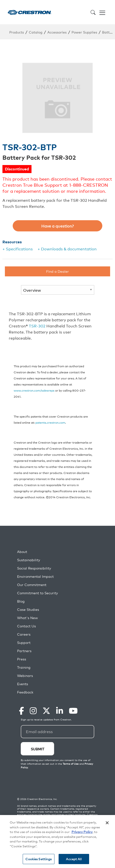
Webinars (25, 676)
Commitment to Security (37, 593)
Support (24, 643)
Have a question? (57, 226)
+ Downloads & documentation (67, 249)
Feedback (25, 692)
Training (24, 667)
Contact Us (26, 626)
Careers (24, 634)
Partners (24, 651)
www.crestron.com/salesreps (34, 390)
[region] (57, 842)
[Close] (107, 823)
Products (17, 32)
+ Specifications (18, 249)
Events (23, 684)
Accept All (74, 859)
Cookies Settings (38, 859)
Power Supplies (84, 32)
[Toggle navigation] (102, 12)
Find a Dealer (57, 271)
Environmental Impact (35, 576)
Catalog (36, 32)
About (22, 552)
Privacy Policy (82, 832)
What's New (27, 618)
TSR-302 (37, 326)
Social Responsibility (34, 568)
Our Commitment (32, 585)
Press (22, 659)
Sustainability (29, 560)
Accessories (57, 32)
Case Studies (28, 609)
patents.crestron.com (50, 422)
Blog (21, 601)
